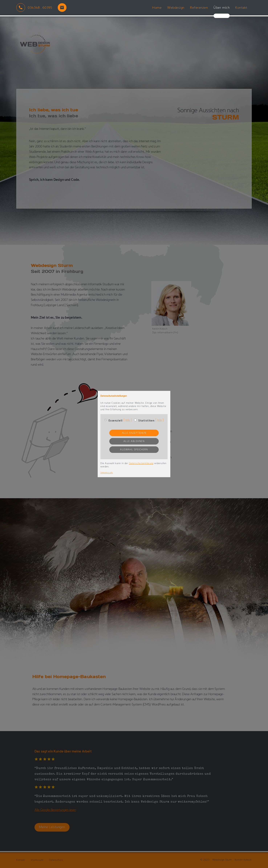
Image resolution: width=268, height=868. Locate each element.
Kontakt (241, 8)
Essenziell (116, 421)
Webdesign (176, 8)
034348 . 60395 (40, 8)
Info (128, 420)
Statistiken (146, 421)
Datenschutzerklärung (141, 463)
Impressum (107, 473)
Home (157, 8)
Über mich (222, 8)
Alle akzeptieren (134, 433)
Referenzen (199, 8)
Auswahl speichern (134, 450)
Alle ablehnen (134, 441)
